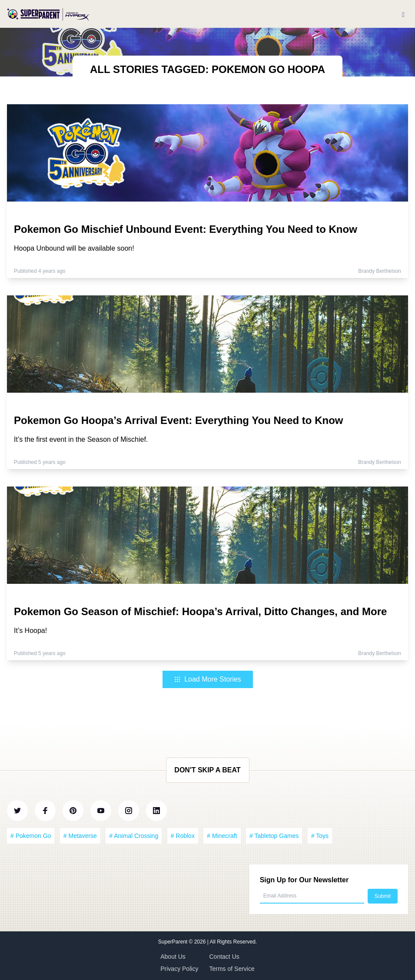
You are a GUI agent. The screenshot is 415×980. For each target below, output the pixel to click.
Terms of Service (232, 969)
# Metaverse (80, 836)
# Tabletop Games (274, 836)
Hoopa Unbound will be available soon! (74, 248)
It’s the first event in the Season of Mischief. (81, 439)
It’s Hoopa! (30, 631)
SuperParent (174, 942)
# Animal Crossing (134, 836)
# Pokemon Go (31, 836)
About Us (173, 957)
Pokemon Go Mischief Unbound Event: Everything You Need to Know (186, 229)
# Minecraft (222, 836)
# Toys (320, 836)
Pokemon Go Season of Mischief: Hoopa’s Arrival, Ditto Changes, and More (200, 611)
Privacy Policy (179, 969)
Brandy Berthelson (380, 271)
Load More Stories (207, 679)
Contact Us (224, 957)
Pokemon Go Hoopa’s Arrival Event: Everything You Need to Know (178, 420)
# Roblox (183, 836)
